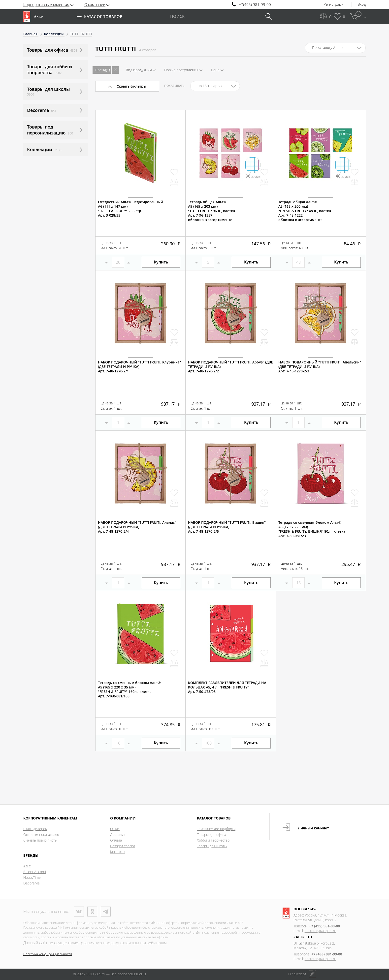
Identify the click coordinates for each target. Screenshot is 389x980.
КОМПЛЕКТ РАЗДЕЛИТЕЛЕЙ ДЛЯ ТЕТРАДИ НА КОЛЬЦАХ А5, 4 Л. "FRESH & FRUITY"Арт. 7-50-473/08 (227, 687)
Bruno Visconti (35, 872)
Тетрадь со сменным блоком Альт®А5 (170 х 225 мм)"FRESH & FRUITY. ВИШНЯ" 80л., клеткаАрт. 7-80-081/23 (312, 529)
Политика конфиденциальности (48, 954)
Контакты (118, 852)
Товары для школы (212, 846)
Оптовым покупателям (41, 834)
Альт (27, 866)
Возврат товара (123, 846)
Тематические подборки (216, 829)
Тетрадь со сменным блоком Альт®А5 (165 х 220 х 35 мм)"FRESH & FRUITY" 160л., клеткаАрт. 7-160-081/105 (129, 689)
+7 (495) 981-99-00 (324, 926)
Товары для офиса (211, 834)
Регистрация (335, 4)
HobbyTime (32, 877)
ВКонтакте (79, 912)
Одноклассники (92, 912)
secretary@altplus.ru (320, 931)
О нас (115, 829)
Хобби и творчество (213, 840)
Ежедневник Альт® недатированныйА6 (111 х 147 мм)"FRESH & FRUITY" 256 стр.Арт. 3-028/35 (130, 209)
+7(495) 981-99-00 (255, 5)
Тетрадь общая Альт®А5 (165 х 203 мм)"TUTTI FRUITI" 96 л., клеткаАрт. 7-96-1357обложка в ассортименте (211, 211)
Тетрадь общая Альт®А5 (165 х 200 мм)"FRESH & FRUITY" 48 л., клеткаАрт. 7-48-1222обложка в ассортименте (305, 211)
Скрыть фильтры (131, 86)
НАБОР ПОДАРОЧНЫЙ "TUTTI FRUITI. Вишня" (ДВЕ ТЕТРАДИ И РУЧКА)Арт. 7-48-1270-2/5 (227, 527)
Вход (362, 4)
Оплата (116, 840)
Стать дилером (35, 829)
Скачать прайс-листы (40, 840)
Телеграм (106, 912)
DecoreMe (32, 883)
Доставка (117, 834)
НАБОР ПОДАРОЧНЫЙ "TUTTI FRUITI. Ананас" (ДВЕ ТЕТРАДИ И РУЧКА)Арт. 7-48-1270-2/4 (137, 527)
